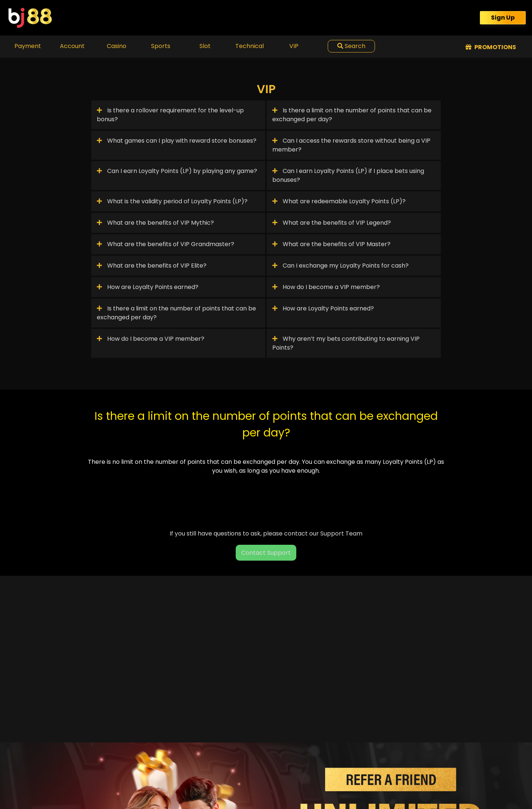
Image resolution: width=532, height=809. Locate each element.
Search (351, 46)
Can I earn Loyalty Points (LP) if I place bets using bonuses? (348, 175)
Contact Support (266, 553)
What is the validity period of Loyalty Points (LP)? (172, 201)
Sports (161, 46)
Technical (250, 46)
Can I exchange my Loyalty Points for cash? (340, 266)
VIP (294, 46)
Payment (28, 46)
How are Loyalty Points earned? (148, 287)
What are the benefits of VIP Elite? (152, 266)
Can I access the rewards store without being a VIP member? (351, 145)
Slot (205, 46)
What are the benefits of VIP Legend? (332, 223)
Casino (117, 46)
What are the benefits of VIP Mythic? (155, 223)
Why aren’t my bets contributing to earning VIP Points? (346, 343)
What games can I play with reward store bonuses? (177, 141)
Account (72, 46)
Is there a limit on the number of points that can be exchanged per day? (352, 115)
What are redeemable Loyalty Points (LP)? (339, 201)
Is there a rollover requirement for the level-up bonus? (170, 115)
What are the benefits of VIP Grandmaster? (166, 244)
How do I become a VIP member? (326, 287)
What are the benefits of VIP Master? (331, 244)
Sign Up (503, 18)
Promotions (491, 47)
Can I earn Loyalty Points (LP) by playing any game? (177, 171)
